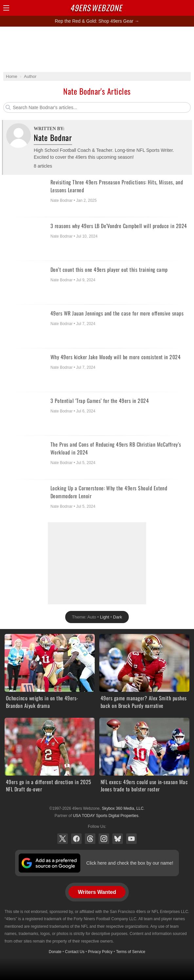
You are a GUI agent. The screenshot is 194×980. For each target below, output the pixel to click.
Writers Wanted (97, 892)
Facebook (76, 839)
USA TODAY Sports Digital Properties (106, 816)
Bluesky (118, 839)
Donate (55, 952)
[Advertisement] (97, 49)
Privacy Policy (100, 952)
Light (105, 617)
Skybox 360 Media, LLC (123, 808)
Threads (90, 839)
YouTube (131, 839)
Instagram (104, 839)
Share (187, 8)
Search (176, 8)
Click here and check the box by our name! (130, 863)
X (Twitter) (63, 839)
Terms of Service (131, 952)
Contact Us (75, 952)
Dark (117, 617)
